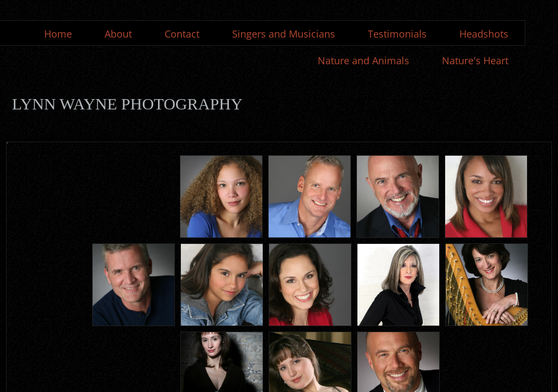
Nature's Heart (475, 60)
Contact (182, 34)
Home (58, 34)
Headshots (484, 34)
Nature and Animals (363, 60)
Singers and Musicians (284, 34)
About (118, 34)
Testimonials (397, 34)
